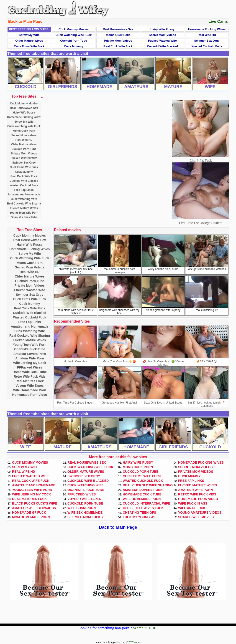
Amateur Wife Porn (30, 358)
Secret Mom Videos (162, 35)
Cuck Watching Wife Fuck (74, 35)
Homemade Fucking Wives (207, 29)
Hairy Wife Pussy (162, 29)
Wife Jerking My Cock (30, 363)
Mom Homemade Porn (31, 517)
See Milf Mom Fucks (85, 517)
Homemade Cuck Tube (30, 372)
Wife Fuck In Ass (193, 503)
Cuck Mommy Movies (74, 29)
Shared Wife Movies (196, 517)
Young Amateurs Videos (200, 513)
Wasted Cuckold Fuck (207, 46)
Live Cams (218, 21)
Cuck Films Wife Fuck (29, 46)
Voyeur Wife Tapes (29, 386)
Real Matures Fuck (30, 381)
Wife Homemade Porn (30, 390)
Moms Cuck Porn (118, 35)
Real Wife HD (207, 35)
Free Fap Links (24, 190)
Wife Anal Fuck (192, 508)
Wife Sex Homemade (85, 513)
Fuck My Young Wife (141, 517)
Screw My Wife (29, 35)
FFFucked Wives (30, 367)
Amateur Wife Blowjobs (34, 508)
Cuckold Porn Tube (74, 41)
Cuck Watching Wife (24, 199)
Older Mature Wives (29, 41)
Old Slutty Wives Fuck (143, 508)
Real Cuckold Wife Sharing (24, 204)
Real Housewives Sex (118, 29)
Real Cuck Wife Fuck (118, 46)
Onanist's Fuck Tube (24, 217)
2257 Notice (134, 642)
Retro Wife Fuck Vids (30, 376)
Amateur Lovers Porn (30, 354)
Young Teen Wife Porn (24, 213)
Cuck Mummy (74, 46)
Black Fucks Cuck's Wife (35, 503)
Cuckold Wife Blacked (162, 46)
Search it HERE (145, 628)
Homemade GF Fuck (29, 513)
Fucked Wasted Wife (162, 41)
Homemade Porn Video (29, 395)
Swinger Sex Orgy (207, 41)
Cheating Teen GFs (139, 513)
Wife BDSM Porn (82, 508)
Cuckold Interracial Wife (146, 503)
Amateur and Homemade (24, 194)
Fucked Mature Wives (24, 208)
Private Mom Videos (118, 41)
